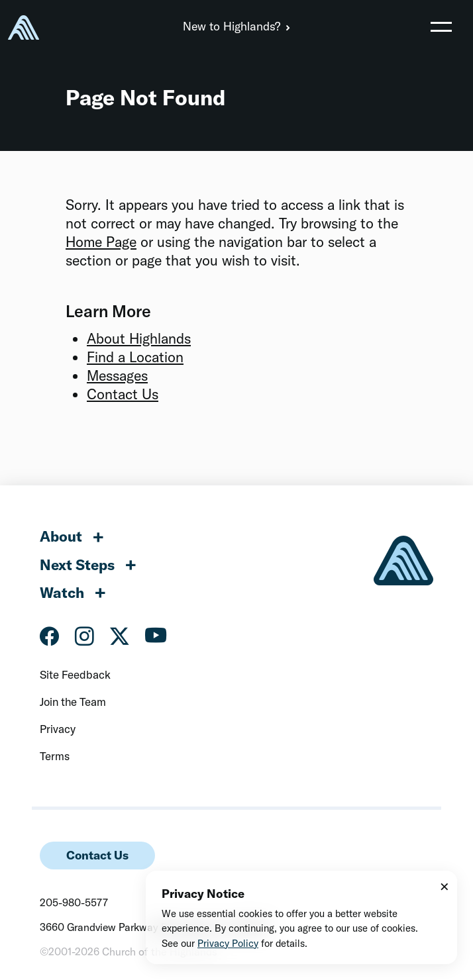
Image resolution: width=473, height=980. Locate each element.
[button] (441, 26)
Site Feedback (75, 674)
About (61, 536)
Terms (55, 756)
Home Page (101, 242)
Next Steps (77, 565)
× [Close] (445, 886)
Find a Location (135, 357)
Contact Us (123, 394)
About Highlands (139, 338)
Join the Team (73, 702)
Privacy (58, 729)
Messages (117, 375)
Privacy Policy (228, 943)
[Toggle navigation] (441, 26)
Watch (62, 593)
